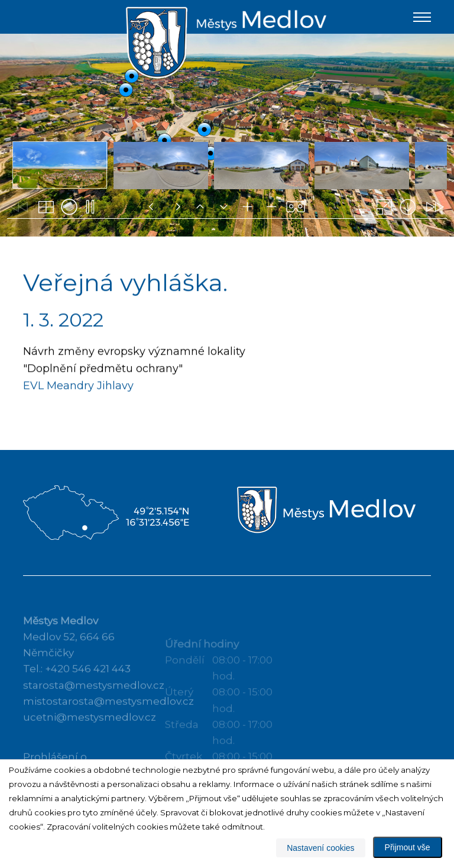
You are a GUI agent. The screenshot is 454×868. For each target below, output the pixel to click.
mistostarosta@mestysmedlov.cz (108, 712)
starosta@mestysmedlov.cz (94, 696)
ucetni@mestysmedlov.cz (90, 728)
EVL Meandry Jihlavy (78, 387)
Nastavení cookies (320, 848)
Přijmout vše (408, 847)
